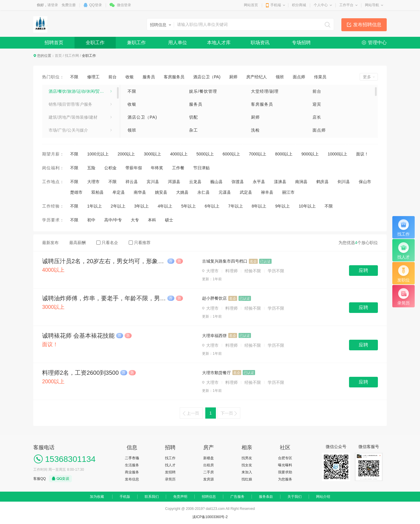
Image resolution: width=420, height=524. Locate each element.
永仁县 (204, 192)
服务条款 (266, 497)
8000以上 (284, 154)
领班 (280, 77)
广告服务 (237, 497)
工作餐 (178, 168)
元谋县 (225, 192)
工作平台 (346, 5)
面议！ (362, 154)
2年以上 (118, 206)
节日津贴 (201, 168)
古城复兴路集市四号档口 (225, 261)
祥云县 (132, 182)
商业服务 (132, 472)
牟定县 (119, 192)
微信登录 (124, 5)
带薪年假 (134, 168)
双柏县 (97, 192)
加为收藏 (97, 497)
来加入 (247, 472)
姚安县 (161, 192)
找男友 (247, 458)
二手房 (209, 472)
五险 (91, 168)
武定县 (246, 192)
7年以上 (236, 206)
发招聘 (170, 472)
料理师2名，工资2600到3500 (80, 373)
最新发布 (50, 243)
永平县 (259, 182)
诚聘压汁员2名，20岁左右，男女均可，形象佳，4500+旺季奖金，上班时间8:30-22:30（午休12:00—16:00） (104, 261)
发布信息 (132, 479)
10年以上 (307, 206)
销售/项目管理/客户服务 (70, 104)
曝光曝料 (285, 465)
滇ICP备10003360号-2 (210, 517)
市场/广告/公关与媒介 (68, 130)
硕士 (169, 220)
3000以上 (152, 154)
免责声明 (180, 497)
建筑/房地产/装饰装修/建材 (73, 117)
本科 (152, 220)
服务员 (149, 77)
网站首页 (251, 5)
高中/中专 (113, 220)
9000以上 (310, 154)
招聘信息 (209, 497)
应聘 (363, 270)
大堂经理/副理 (265, 91)
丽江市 (288, 192)
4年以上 (165, 206)
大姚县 (182, 192)
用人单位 (178, 43)
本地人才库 (219, 43)
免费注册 (69, 5)
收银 (130, 77)
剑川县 (344, 182)
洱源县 (174, 182)
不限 (74, 77)
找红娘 (247, 479)
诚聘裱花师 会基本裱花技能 (78, 336)
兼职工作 (136, 43)
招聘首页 (54, 43)
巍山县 (216, 182)
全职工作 (95, 43)
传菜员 (320, 77)
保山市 (365, 182)
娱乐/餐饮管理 (203, 91)
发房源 (209, 479)
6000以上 (231, 154)
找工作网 (72, 56)
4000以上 (179, 154)
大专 (135, 220)
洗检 (255, 130)
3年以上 (142, 206)
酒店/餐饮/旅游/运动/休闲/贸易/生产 (80, 91)
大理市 (93, 182)
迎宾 (317, 104)
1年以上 (95, 206)
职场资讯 (260, 43)
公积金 (110, 168)
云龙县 (195, 182)
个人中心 (321, 5)
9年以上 (282, 206)
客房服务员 (174, 77)
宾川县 (153, 182)
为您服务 (285, 479)
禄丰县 (267, 192)
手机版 (125, 497)
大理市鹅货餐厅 (216, 373)
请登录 (53, 5)
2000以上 (126, 154)
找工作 (170, 458)
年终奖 (157, 168)
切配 (194, 117)
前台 (113, 77)
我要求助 (285, 472)
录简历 (170, 479)
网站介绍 (323, 497)
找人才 (170, 465)
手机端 (276, 5)
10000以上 (337, 154)
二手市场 (132, 458)
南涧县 (301, 182)
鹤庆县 (323, 182)
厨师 (233, 77)
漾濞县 (280, 182)
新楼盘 (209, 458)
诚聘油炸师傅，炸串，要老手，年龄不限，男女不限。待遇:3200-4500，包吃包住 (104, 298)
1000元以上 (98, 154)
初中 (91, 220)
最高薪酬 (77, 243)
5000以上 (205, 154)
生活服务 (132, 465)
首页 (58, 56)
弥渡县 (238, 182)
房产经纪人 (257, 77)
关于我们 (295, 497)
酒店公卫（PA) (207, 77)
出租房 (209, 465)
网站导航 (372, 5)
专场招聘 (301, 43)
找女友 (247, 465)
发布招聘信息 (367, 25)
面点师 (299, 77)
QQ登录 (96, 5)
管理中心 (377, 43)
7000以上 (258, 154)
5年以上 (188, 206)
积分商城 (299, 5)
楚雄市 (76, 192)
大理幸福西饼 (214, 336)
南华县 (140, 192)
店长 (317, 117)
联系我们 (152, 497)
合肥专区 (285, 458)
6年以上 (212, 206)
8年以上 (259, 206)
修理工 (93, 77)
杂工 (194, 130)
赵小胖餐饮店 (214, 298)
